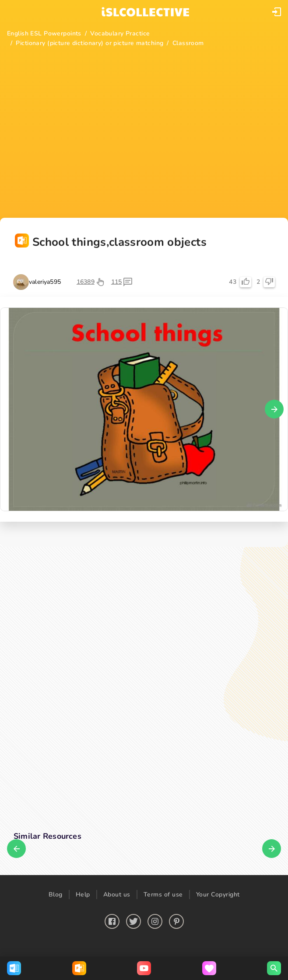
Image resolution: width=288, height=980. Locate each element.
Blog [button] (56, 895)
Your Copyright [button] (218, 895)
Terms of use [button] (163, 895)
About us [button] (117, 895)
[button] (277, 12)
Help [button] (83, 895)
